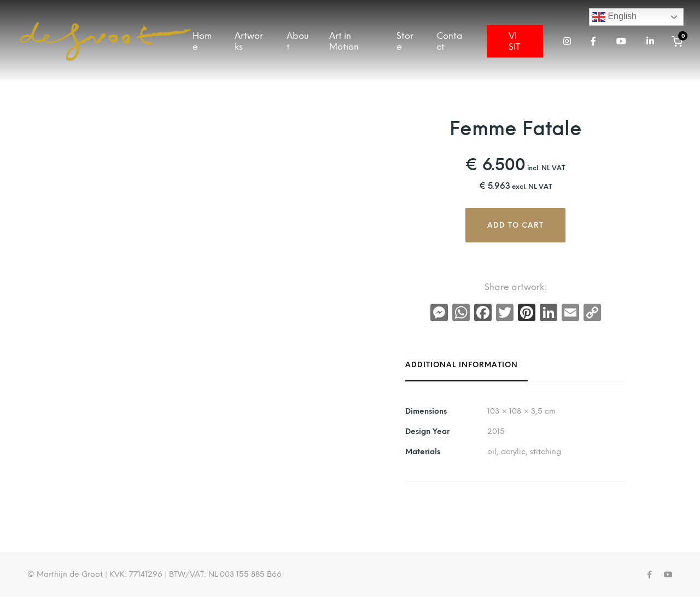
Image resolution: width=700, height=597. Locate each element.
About (297, 41)
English (614, 17)
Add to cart (515, 225)
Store (405, 41)
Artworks (249, 41)
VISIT (514, 41)
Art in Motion (344, 41)
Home (202, 41)
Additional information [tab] (462, 365)
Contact (450, 41)
